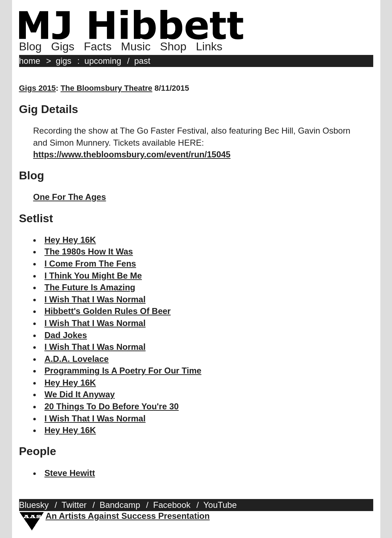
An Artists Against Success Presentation (128, 516)
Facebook (172, 505)
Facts (98, 46)
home (30, 61)
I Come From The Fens (90, 264)
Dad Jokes (66, 335)
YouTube (220, 505)
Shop (173, 46)
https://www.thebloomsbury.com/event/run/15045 (132, 154)
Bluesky (34, 505)
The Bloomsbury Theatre (106, 88)
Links (209, 46)
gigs (64, 61)
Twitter (74, 505)
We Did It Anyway (80, 394)
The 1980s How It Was (89, 251)
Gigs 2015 (38, 88)
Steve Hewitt (70, 473)
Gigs (63, 46)
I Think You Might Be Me (93, 276)
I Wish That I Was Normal (95, 299)
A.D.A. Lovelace (77, 359)
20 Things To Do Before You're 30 (112, 406)
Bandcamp (120, 505)
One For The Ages (70, 197)
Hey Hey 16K (70, 240)
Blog (30, 46)
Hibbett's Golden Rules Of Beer (108, 311)
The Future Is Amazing (90, 287)
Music (136, 46)
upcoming (103, 61)
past (142, 61)
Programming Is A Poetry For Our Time (123, 371)
